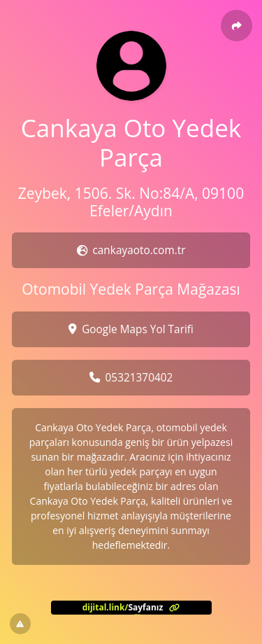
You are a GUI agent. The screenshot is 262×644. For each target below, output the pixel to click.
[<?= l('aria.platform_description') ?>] (131, 608)
